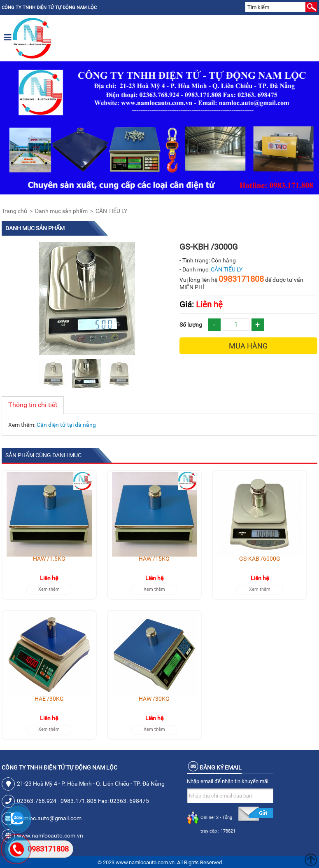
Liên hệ (201, 304)
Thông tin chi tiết (33, 405)
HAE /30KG (49, 699)
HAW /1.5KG (49, 559)
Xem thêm (49, 589)
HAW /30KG (154, 699)
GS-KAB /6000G (260, 559)
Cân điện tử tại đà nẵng (66, 425)
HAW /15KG (154, 559)
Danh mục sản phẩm (61, 211)
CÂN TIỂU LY (111, 211)
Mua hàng (248, 346)
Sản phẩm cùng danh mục (43, 455)
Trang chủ (14, 211)
